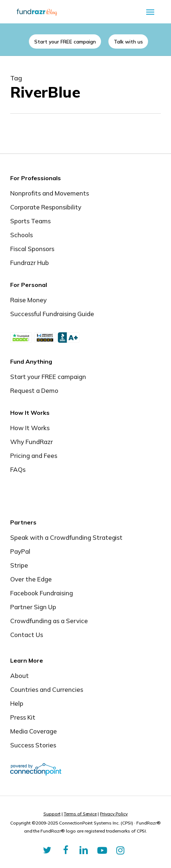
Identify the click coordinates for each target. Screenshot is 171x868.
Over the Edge (31, 579)
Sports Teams (30, 221)
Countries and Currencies (47, 689)
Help (17, 703)
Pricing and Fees (34, 456)
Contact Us (27, 635)
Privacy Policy (114, 814)
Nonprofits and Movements (50, 193)
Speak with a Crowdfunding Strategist (66, 537)
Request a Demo (34, 391)
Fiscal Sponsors (32, 249)
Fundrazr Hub (30, 263)
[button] (150, 12)
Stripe (19, 565)
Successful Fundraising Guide (52, 314)
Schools (22, 235)
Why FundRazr (32, 442)
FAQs (18, 469)
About (20, 676)
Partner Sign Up (33, 607)
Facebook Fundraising (42, 593)
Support (52, 814)
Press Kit (23, 717)
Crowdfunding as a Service (49, 621)
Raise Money (28, 300)
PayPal (20, 551)
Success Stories (33, 745)
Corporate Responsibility (46, 207)
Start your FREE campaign (48, 377)
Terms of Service (80, 814)
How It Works (30, 428)
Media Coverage (34, 731)
